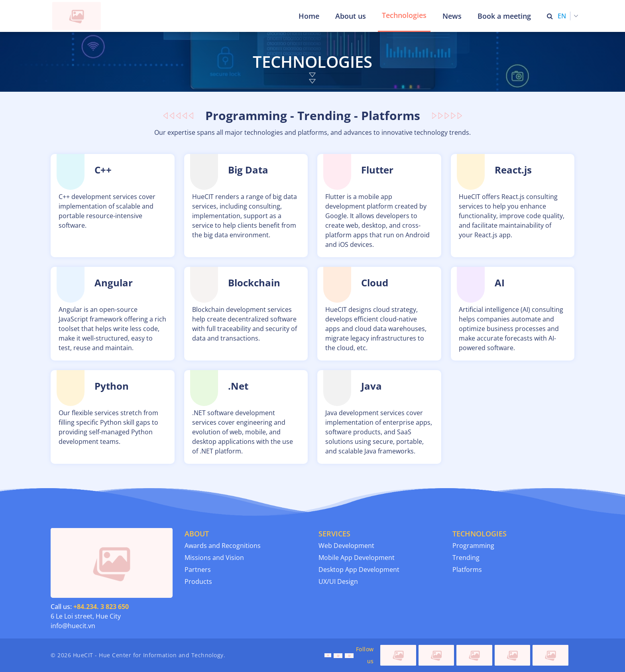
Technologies (404, 15)
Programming (473, 546)
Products (198, 581)
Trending (466, 558)
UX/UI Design (338, 581)
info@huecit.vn (73, 626)
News (452, 16)
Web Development (346, 546)
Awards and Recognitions (223, 546)
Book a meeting (504, 16)
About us (351, 16)
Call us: (90, 607)
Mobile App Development (357, 558)
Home (309, 16)
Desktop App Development (359, 570)
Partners (198, 570)
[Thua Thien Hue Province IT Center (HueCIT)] (78, 16)
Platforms (467, 570)
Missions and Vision (214, 558)
